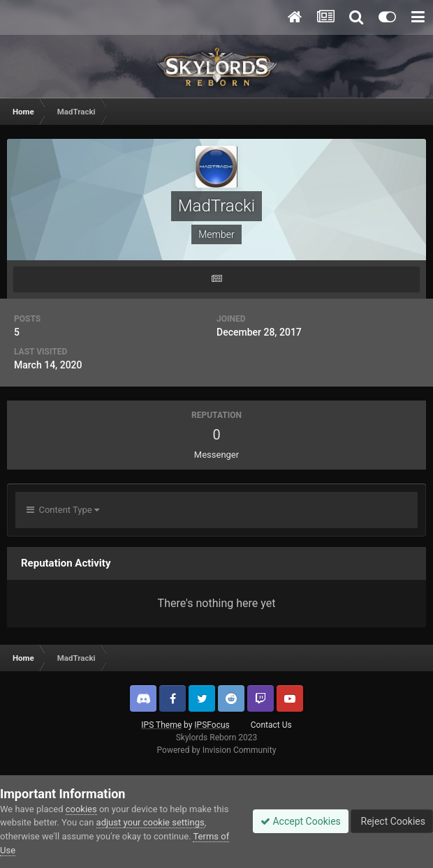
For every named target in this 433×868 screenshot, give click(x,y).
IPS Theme (161, 725)
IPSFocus (212, 725)
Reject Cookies (392, 821)
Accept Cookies (301, 821)
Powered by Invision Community (217, 750)
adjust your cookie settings (151, 822)
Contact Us (271, 725)
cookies (81, 809)
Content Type (63, 510)
